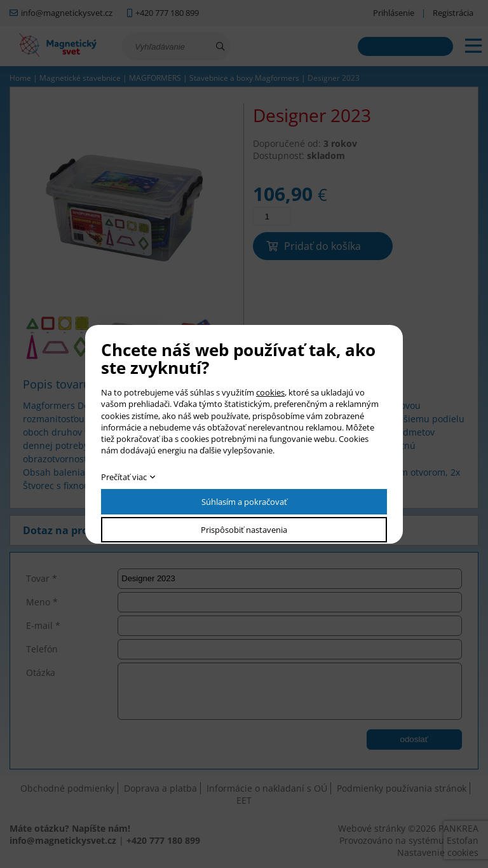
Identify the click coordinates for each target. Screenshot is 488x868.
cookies (270, 392)
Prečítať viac (124, 477)
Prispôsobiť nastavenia (244, 530)
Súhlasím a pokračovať (244, 502)
